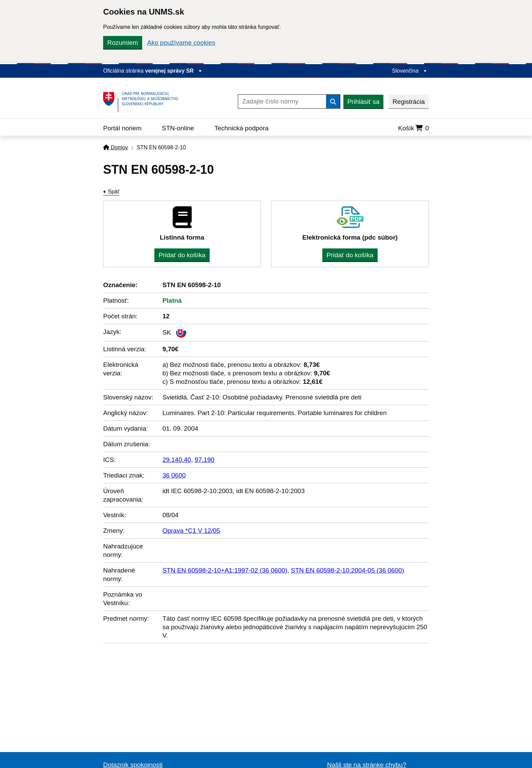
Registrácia (409, 102)
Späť (114, 192)
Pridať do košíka (182, 255)
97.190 (205, 460)
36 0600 (174, 475)
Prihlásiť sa (364, 102)
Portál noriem (122, 128)
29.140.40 (177, 460)
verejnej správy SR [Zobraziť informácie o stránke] (174, 71)
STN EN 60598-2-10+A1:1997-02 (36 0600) (225, 570)
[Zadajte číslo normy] (282, 101)
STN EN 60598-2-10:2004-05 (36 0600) (347, 570)
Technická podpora (242, 128)
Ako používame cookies (181, 43)
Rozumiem (123, 43)
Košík (413, 128)
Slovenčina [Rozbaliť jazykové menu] (409, 71)
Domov (116, 147)
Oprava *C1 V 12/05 (191, 531)
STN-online (178, 128)
